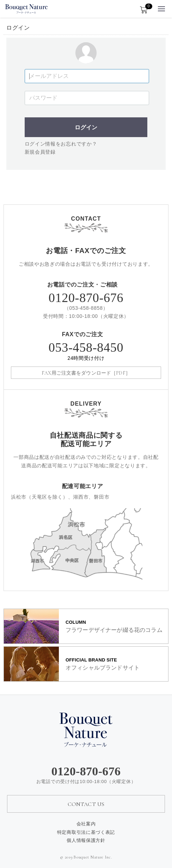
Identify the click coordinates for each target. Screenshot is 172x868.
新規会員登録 (40, 152)
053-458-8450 (86, 352)
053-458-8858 (86, 308)
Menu (162, 7)
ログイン (86, 127)
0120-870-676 (86, 298)
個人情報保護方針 (86, 840)
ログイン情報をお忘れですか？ (61, 144)
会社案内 (86, 824)
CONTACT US (86, 804)
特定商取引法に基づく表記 (86, 832)
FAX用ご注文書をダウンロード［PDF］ (86, 373)
